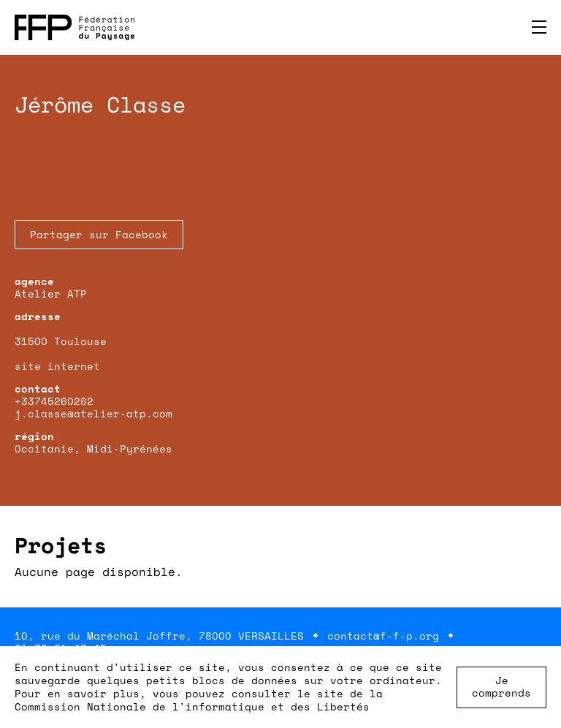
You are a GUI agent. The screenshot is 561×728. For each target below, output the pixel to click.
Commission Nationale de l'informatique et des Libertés (192, 706)
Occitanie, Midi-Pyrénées (93, 448)
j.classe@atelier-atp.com (93, 413)
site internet (57, 366)
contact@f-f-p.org (383, 636)
